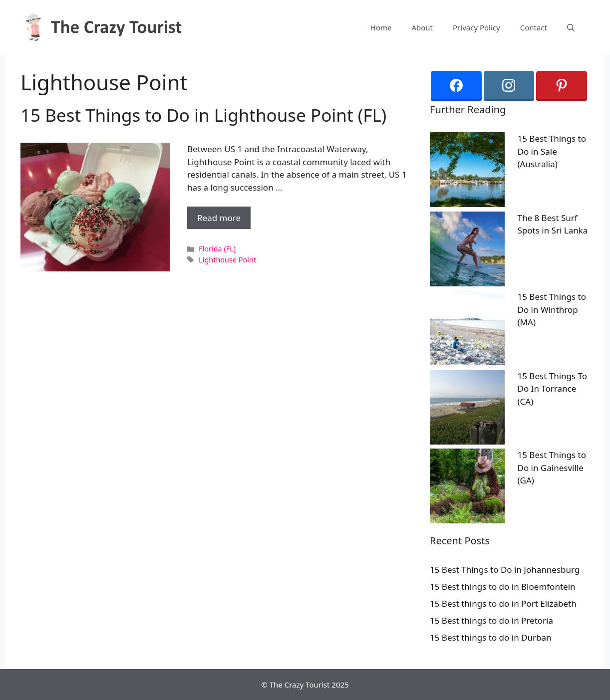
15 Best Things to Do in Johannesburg (505, 570)
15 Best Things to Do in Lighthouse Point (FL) (203, 115)
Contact (534, 27)
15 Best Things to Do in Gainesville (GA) (552, 467)
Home (381, 27)
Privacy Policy (476, 27)
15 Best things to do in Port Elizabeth (503, 603)
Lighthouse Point (227, 260)
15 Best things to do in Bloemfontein (503, 586)
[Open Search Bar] (571, 27)
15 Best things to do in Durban (491, 637)
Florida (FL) (217, 249)
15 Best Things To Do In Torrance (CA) (553, 389)
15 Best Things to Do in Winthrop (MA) (552, 309)
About (422, 27)
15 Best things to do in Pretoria (491, 620)
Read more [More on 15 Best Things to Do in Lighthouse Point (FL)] (219, 218)
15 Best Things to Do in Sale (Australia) (552, 151)
